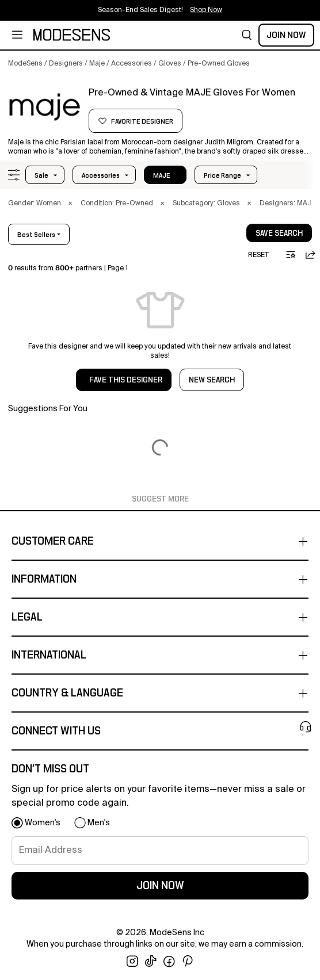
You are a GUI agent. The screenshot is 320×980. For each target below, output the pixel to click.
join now (160, 886)
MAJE (162, 175)
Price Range (222, 175)
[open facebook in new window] (169, 962)
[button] (247, 35)
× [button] (70, 204)
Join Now (286, 35)
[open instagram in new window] (132, 962)
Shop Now (206, 10)
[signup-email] (160, 851)
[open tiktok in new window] (151, 962)
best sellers (36, 235)
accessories (101, 175)
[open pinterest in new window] (188, 962)
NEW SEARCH (212, 380)
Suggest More (160, 499)
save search (279, 233)
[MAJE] (44, 108)
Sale (41, 175)
